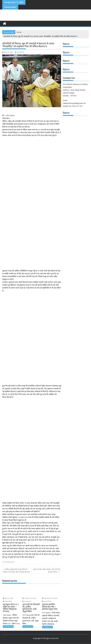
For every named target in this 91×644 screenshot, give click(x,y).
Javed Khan (20, 52)
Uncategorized (9, 562)
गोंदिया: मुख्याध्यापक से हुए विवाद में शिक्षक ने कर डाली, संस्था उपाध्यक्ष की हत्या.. (17, 571)
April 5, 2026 (8, 598)
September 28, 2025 (50, 598)
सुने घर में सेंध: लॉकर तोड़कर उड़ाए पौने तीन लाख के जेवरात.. (47, 571)
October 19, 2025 (29, 598)
